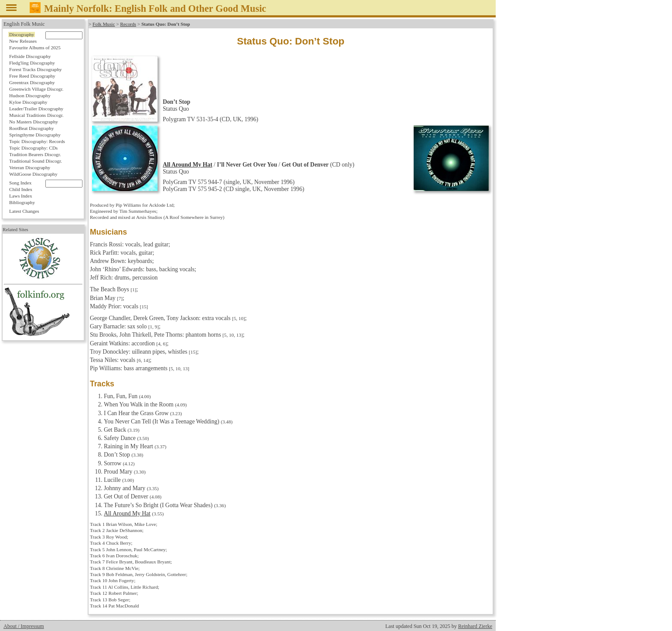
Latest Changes (24, 211)
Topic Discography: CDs (33, 148)
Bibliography (22, 202)
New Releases (23, 41)
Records (128, 24)
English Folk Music (24, 24)
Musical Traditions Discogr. (36, 115)
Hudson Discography (30, 96)
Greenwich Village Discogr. (36, 89)
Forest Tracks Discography (36, 69)
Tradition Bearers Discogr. (35, 154)
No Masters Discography (34, 122)
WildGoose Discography (33, 174)
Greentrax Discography (32, 82)
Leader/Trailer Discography (36, 109)
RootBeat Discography (31, 128)
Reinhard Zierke (475, 626)
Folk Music (104, 24)
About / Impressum (24, 626)
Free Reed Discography (32, 76)
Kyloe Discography (28, 102)
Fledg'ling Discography (32, 63)
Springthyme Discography (35, 135)
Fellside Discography (30, 56)
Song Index (20, 183)
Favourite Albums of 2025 (35, 48)
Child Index (21, 189)
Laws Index (21, 196)
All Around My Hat (187, 165)
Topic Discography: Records (37, 141)
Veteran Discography (30, 167)
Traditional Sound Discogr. (36, 161)
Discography (22, 34)
